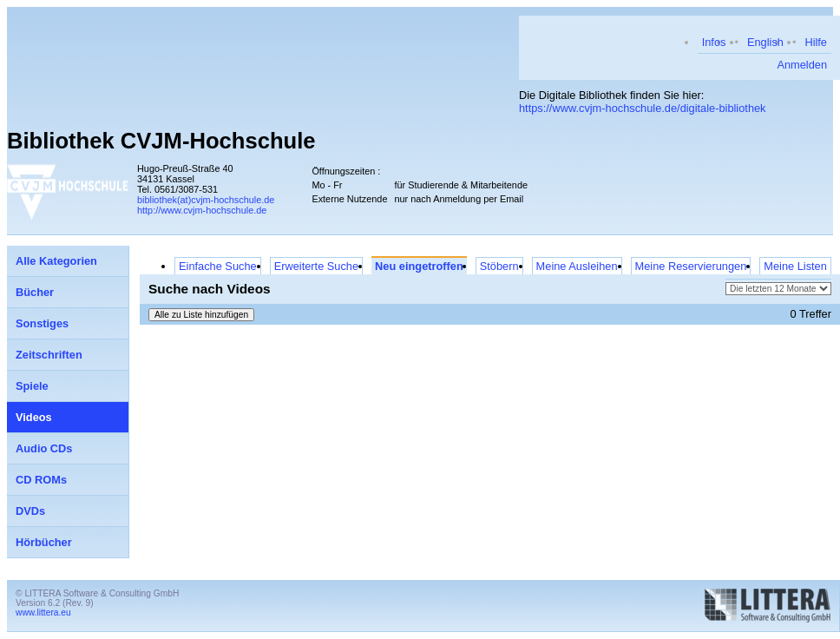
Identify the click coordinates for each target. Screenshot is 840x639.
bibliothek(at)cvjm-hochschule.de (206, 200)
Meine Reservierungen (691, 266)
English (765, 42)
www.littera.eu (43, 613)
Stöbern (499, 266)
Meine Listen (795, 266)
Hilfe (816, 42)
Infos (714, 42)
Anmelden (802, 65)
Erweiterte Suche (316, 266)
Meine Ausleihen (577, 266)
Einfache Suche (218, 266)
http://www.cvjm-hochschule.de (202, 210)
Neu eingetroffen (419, 266)
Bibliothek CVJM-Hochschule (161, 141)
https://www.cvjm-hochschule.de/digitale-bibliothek (643, 108)
